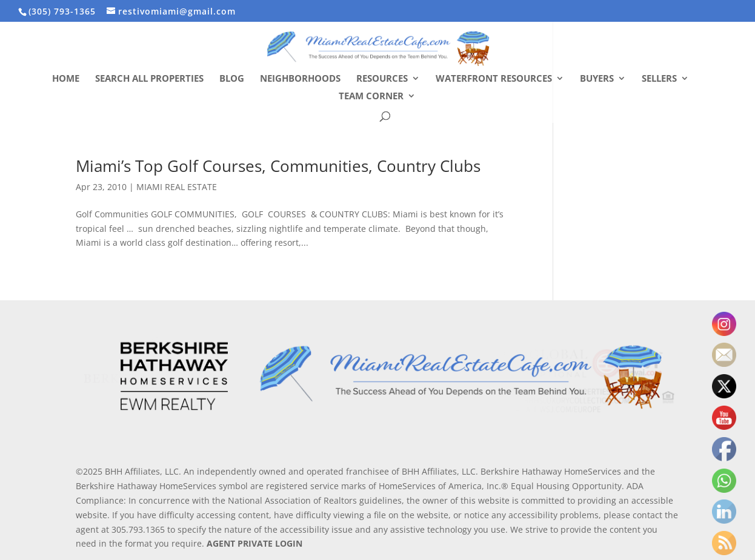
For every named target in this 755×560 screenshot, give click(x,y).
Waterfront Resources (494, 79)
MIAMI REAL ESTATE (177, 187)
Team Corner (371, 97)
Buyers (597, 79)
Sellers (659, 79)
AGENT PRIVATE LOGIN (254, 543)
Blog (232, 79)
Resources (382, 79)
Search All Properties (149, 79)
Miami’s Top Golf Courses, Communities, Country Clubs (278, 166)
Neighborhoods (300, 79)
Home (66, 79)
